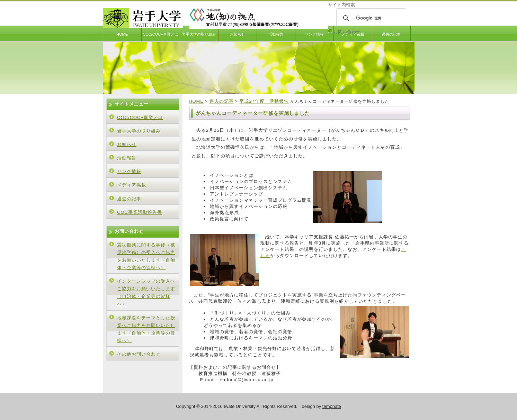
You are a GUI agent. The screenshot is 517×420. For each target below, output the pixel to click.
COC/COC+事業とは (160, 34)
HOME (122, 34)
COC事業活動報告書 (140, 212)
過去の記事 (391, 34)
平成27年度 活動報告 (264, 101)
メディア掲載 (132, 185)
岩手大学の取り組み (199, 34)
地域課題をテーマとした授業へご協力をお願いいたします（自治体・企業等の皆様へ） (146, 329)
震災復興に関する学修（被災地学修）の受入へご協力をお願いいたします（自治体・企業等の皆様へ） (146, 256)
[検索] (370, 18)
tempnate (332, 406)
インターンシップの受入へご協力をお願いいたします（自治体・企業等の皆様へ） (146, 293)
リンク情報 (314, 34)
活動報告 (276, 34)
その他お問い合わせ (139, 354)
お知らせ (238, 34)
